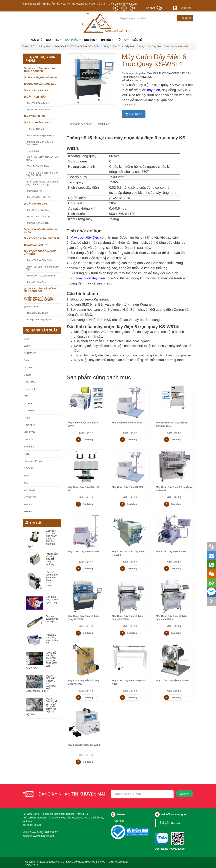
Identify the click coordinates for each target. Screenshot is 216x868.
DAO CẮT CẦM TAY (36, 245)
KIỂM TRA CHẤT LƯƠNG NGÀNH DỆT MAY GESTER (39, 299)
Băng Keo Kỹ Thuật (37, 313)
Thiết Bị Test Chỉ (35, 129)
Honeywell (29, 389)
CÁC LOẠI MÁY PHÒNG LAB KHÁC (42, 159)
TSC (26, 483)
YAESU (28, 504)
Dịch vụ (91, 40)
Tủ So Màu (32, 151)
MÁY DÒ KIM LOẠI (35, 204)
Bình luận (104, 124)
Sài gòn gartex (170, 823)
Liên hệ (137, 40)
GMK (27, 360)
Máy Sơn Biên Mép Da (38, 197)
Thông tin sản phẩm (81, 124)
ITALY (27, 418)
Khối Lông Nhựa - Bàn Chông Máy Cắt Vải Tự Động (42, 183)
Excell (27, 339)
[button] (186, 8)
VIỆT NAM (29, 490)
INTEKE (28, 403)
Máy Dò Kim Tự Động (38, 210)
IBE (26, 396)
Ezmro (27, 346)
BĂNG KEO (32, 307)
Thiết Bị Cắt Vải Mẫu (37, 166)
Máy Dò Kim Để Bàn (37, 223)
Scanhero (29, 447)
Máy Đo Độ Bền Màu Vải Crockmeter (39, 143)
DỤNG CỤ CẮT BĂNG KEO (40, 84)
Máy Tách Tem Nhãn (37, 103)
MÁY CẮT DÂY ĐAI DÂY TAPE (42, 238)
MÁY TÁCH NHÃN (35, 97)
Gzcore (28, 375)
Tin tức (107, 40)
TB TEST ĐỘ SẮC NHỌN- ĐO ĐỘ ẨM (41, 231)
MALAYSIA (30, 432)
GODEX (28, 367)
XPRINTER (30, 497)
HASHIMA (29, 382)
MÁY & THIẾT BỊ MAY (37, 122)
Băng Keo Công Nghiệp (39, 320)
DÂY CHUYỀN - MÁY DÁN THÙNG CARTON (39, 70)
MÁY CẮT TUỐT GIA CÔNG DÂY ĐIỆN (40, 253)
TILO (26, 476)
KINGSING (146, 77)
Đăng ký (185, 794)
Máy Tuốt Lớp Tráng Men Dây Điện (42, 268)
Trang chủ (35, 40)
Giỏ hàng (134, 114)
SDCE (27, 454)
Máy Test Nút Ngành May (40, 135)
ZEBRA (28, 511)
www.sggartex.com (44, 836)
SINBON (28, 468)
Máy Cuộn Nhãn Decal (38, 110)
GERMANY (30, 353)
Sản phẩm (73, 40)
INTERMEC (30, 411)
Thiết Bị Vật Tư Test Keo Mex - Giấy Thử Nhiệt (43, 174)
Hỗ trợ (123, 40)
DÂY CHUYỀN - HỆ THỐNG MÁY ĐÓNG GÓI (40, 290)
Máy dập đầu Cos (36, 282)
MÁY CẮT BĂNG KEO (37, 90)
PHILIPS (28, 440)
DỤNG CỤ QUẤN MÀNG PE (40, 77)
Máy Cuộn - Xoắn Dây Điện (41, 276)
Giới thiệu (54, 40)
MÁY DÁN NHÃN (34, 116)
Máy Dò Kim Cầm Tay (38, 216)
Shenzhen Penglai (33, 461)
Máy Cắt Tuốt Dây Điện (39, 260)
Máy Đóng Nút (34, 191)
